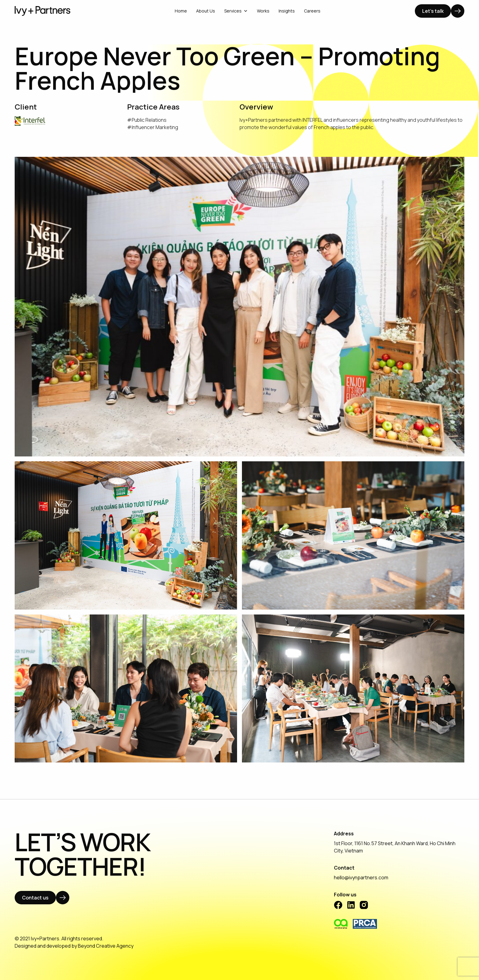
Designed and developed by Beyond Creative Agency (74, 946)
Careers (312, 11)
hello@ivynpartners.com (361, 877)
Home (181, 11)
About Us (206, 11)
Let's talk (433, 11)
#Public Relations (147, 120)
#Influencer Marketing (153, 127)
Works (263, 11)
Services (236, 11)
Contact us (35, 898)
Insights (287, 11)
